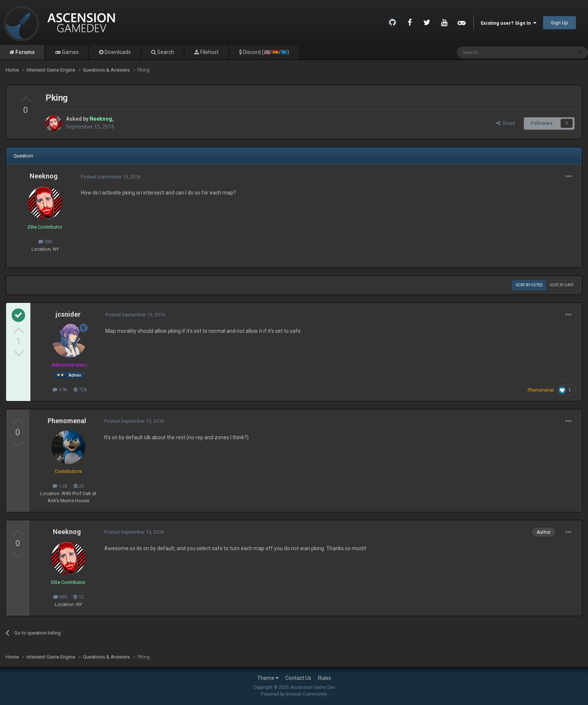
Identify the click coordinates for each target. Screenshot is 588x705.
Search (165, 52)
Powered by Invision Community (294, 694)
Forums (25, 52)
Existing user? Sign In (508, 23)
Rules (325, 678)
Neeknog (44, 176)
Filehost (209, 52)
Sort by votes (529, 285)
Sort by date (562, 285)
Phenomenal (67, 421)
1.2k (60, 486)
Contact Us (298, 678)
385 (45, 242)
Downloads (117, 52)
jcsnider (68, 314)
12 (78, 597)
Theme (268, 678)
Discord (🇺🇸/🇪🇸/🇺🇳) (265, 52)
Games (70, 52)
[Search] (496, 52)
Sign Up (559, 23)
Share (505, 123)
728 (80, 390)
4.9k (60, 390)
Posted (111, 177)
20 (79, 486)
